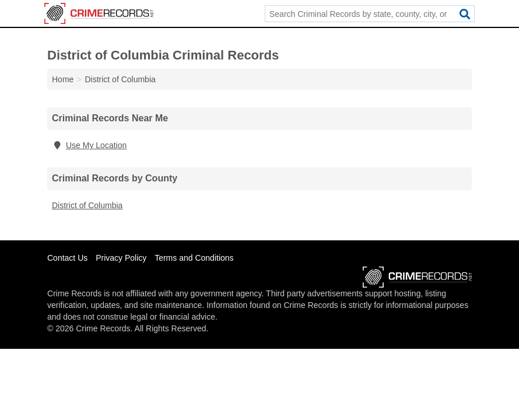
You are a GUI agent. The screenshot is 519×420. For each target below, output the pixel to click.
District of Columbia (87, 205)
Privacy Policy (121, 258)
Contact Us (67, 258)
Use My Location (89, 145)
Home (63, 79)
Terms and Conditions (194, 258)
